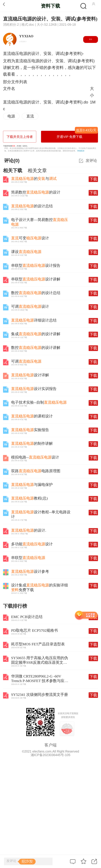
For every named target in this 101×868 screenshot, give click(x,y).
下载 (93, 179)
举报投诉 (81, 151)
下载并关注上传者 (20, 137)
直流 (30, 116)
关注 (91, 39)
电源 (11, 116)
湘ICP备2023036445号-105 (50, 755)
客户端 (50, 745)
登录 (14, 146)
